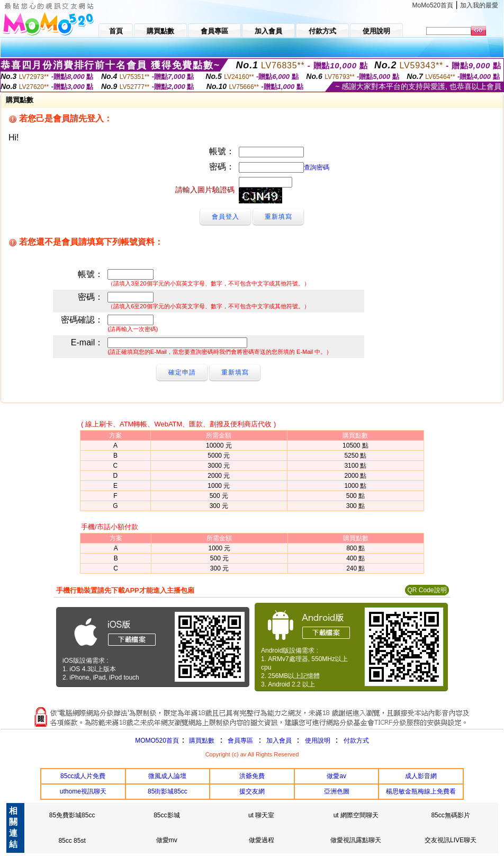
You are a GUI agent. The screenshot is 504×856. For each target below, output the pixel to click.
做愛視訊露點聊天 (356, 840)
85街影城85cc (168, 791)
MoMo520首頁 (433, 5)
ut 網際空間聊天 (356, 815)
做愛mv (167, 840)
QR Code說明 (427, 590)
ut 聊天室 (261, 815)
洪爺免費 (252, 776)
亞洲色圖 (337, 791)
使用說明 (318, 741)
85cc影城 (166, 815)
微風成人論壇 (167, 776)
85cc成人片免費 (83, 776)
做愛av (336, 776)
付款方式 (356, 741)
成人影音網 (421, 776)
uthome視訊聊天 (83, 791)
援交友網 (252, 791)
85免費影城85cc (72, 815)
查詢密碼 (317, 167)
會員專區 (240, 741)
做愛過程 (262, 840)
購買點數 (201, 741)
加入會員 (279, 741)
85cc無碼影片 (450, 815)
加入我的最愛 (479, 5)
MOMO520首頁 (157, 741)
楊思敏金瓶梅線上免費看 (421, 791)
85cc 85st (72, 841)
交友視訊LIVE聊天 (451, 840)
